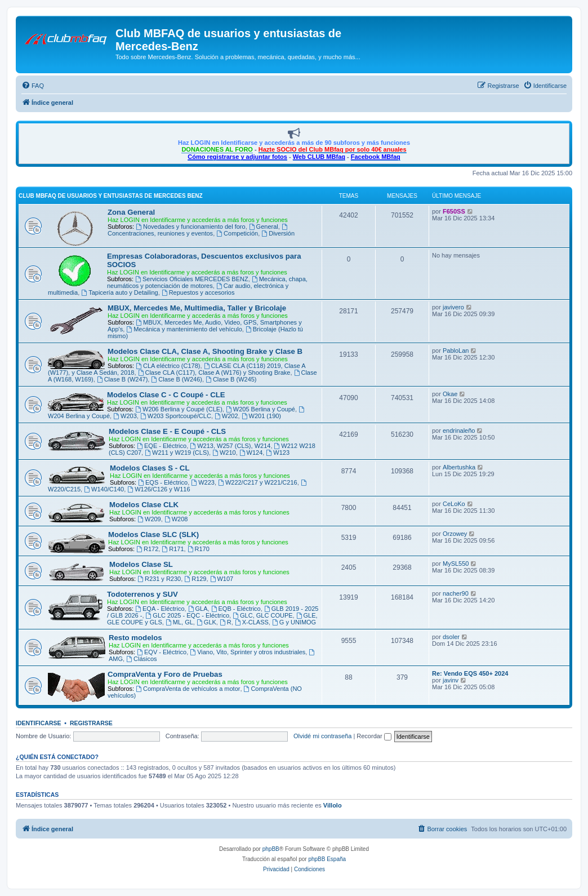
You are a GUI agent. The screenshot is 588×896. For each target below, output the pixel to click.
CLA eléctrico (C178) (168, 366)
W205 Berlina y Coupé (260, 409)
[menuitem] (33, 86)
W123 (278, 453)
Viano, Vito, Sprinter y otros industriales (248, 652)
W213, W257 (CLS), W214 (230, 446)
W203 (125, 416)
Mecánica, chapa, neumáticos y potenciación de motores (207, 282)
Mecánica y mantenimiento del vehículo (184, 329)
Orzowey (455, 534)
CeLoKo (454, 504)
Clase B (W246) (176, 379)
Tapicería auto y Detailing (119, 292)
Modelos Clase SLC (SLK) (153, 535)
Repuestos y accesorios (198, 292)
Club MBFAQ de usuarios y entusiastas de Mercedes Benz (111, 196)
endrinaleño (459, 431)
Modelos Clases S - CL (150, 468)
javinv (451, 680)
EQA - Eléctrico (160, 609)
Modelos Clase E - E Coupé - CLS (167, 431)
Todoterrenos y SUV (142, 594)
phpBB (271, 849)
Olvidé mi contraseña (322, 736)
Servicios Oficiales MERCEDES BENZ (192, 279)
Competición (237, 233)
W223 (203, 482)
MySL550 (456, 564)
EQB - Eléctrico (236, 609)
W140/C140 (104, 489)
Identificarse (39, 723)
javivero (453, 307)
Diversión (278, 233)
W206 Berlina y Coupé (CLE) (179, 409)
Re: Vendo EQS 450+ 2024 (470, 673)
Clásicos (141, 659)
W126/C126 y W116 (159, 489)
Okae (450, 394)
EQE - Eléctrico (162, 446)
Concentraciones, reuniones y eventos (198, 230)
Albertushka (459, 467)
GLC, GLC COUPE (262, 615)
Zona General (131, 212)
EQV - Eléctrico (162, 652)
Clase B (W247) (122, 379)
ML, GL (179, 622)
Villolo (333, 805)
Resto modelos (135, 638)
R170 (199, 549)
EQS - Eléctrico (163, 482)
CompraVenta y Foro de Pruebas (165, 674)
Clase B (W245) (231, 379)
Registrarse (91, 723)
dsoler (451, 637)
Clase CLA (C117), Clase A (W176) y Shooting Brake (214, 372)
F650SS (454, 211)
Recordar (374, 736)
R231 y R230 (159, 579)
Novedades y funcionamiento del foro (190, 227)
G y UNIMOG (294, 622)
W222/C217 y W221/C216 (258, 482)
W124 (251, 453)
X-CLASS (252, 622)
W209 (149, 519)
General (264, 227)
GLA (198, 609)
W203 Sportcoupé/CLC (176, 416)
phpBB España (327, 859)
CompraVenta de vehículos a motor (188, 689)
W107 (222, 579)
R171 (173, 549)
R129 (195, 579)
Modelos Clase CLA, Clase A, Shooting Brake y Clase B (205, 351)
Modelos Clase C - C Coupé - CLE (166, 395)
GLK (206, 622)
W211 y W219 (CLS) (177, 453)
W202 (226, 416)
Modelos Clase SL (141, 564)
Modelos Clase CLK (144, 505)
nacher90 (456, 593)
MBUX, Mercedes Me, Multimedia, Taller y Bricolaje (197, 308)
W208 (176, 519)
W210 (224, 453)
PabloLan (456, 351)
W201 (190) (261, 416)
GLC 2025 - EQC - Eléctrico (188, 615)
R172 (147, 549)
